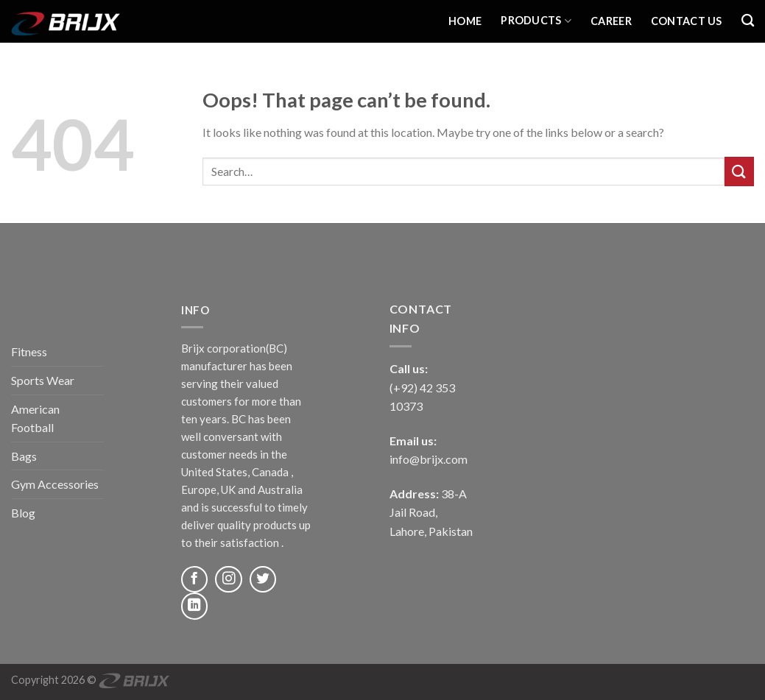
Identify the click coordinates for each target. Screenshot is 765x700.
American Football (35, 418)
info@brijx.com (429, 459)
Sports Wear (43, 380)
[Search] (748, 21)
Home (465, 21)
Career (611, 21)
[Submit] (739, 171)
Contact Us (687, 21)
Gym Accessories (55, 484)
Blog (23, 513)
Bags (24, 456)
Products (536, 21)
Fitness (29, 351)
